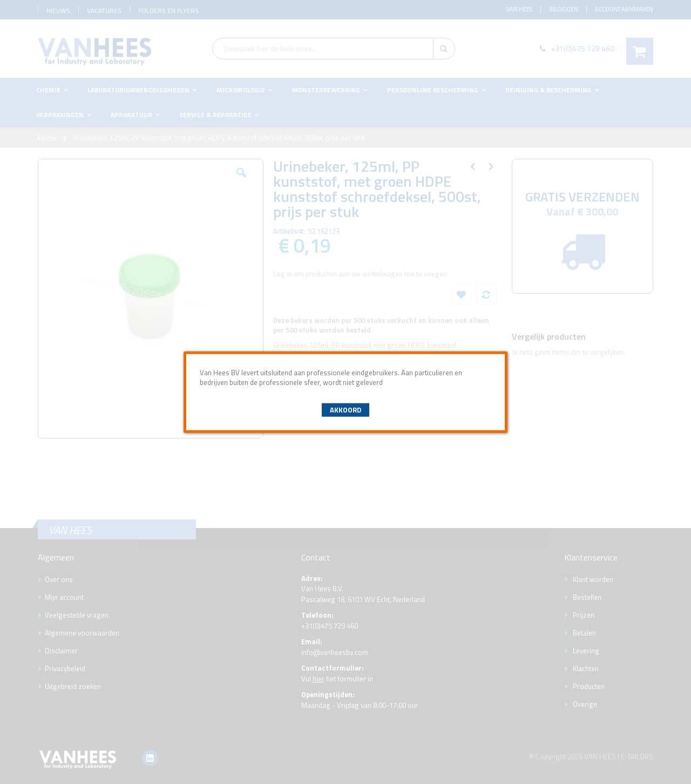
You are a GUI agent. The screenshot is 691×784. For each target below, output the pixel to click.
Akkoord (345, 410)
